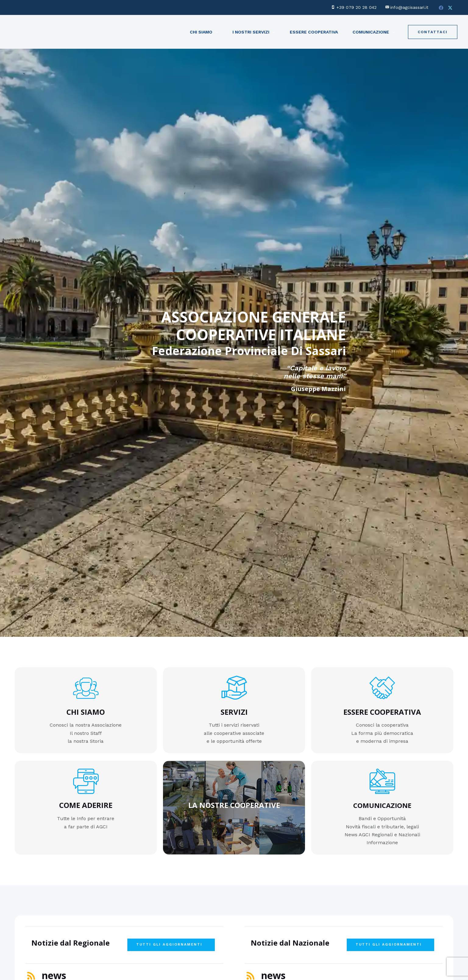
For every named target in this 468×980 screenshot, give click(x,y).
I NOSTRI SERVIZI (254, 32)
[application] (215, 32)
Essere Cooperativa (314, 32)
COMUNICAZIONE (382, 803)
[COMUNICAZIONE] (382, 779)
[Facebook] (441, 8)
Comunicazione (374, 32)
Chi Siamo (204, 32)
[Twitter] (450, 8)
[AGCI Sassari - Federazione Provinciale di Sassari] (46, 32)
